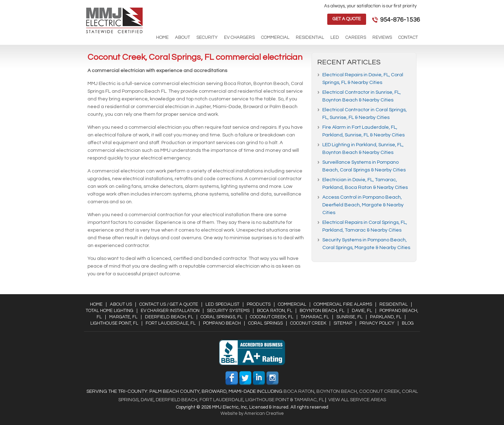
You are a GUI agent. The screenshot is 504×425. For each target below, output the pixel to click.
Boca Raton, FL (275, 311)
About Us (121, 304)
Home (96, 304)
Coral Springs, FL (222, 317)
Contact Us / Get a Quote (169, 304)
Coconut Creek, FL (272, 317)
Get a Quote (347, 19)
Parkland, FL (386, 317)
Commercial (292, 304)
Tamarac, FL (315, 317)
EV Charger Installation (170, 311)
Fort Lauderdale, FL (171, 323)
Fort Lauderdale (221, 400)
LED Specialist (222, 304)
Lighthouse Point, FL (114, 323)
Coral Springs (265, 323)
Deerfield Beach (176, 400)
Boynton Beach (337, 391)
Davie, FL (362, 311)
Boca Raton (299, 391)
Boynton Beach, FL (322, 311)
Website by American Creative (252, 413)
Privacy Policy (377, 323)
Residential (394, 304)
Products (259, 304)
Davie (147, 400)
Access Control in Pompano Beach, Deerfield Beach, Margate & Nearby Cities (363, 205)
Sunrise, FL (349, 317)
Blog (408, 323)
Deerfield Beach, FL (169, 317)
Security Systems (228, 311)
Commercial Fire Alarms (343, 304)
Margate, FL (123, 317)
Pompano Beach (222, 323)
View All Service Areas (357, 400)
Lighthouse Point (267, 400)
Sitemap (343, 323)
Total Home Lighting (110, 311)
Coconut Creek (308, 323)
